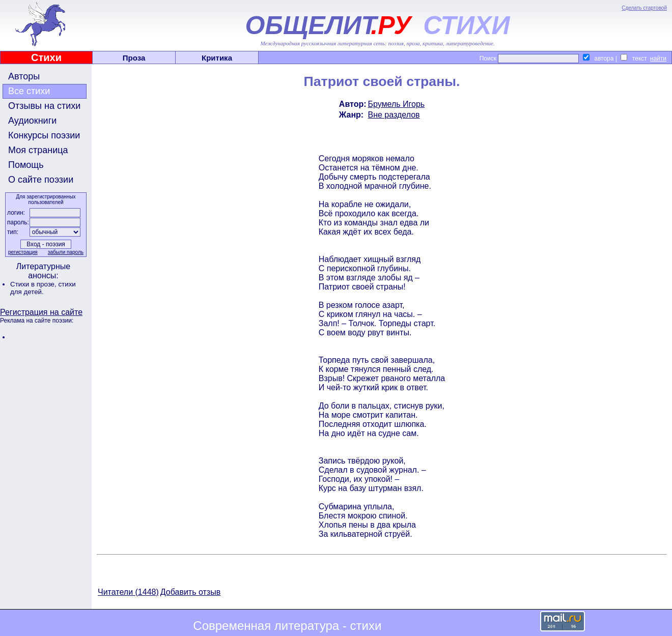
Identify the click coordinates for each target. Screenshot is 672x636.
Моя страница (38, 150)
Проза (134, 58)
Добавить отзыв (190, 592)
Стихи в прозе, (34, 284)
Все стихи (29, 91)
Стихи (46, 57)
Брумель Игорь (397, 104)
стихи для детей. (43, 288)
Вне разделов (394, 115)
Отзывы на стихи (44, 106)
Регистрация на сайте (41, 312)
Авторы (24, 76)
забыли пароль (66, 252)
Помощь (26, 165)
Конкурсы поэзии (44, 135)
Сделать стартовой (644, 8)
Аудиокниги (32, 121)
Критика (217, 58)
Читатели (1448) (128, 592)
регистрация (23, 252)
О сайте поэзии (41, 180)
